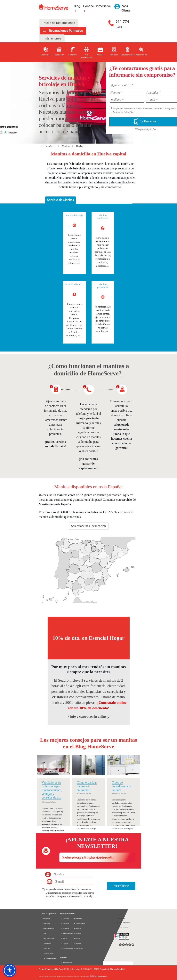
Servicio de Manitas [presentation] (60, 200)
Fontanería (46, 918)
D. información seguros (49, 958)
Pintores (77, 938)
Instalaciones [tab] (52, 38)
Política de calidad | (85, 977)
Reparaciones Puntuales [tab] (65, 31)
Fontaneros (65, 928)
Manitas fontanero (103, 217)
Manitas (66, 146)
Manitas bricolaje (74, 215)
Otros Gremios (78, 948)
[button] (10, 970)
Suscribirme (121, 886)
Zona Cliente (121, 918)
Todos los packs (48, 953)
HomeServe (50, 146)
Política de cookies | (63, 977)
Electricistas (65, 918)
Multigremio (47, 943)
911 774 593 (122, 24)
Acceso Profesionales (123, 923)
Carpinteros (78, 918)
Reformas (77, 943)
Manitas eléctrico (74, 284)
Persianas (65, 943)
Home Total (46, 948)
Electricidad (47, 923)
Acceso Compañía (122, 927)
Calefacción (65, 923)
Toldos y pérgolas (79, 923)
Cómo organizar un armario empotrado (87, 786)
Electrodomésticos (48, 928)
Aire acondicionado (48, 938)
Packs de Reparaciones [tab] (59, 23)
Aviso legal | (42, 977)
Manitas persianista (103, 286)
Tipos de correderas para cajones (122, 786)
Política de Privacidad (124, 112)
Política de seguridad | (74, 977)
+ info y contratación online (88, 717)
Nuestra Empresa (67, 962)
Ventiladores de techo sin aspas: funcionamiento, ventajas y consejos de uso (52, 790)
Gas (44, 933)
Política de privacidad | (51, 977)
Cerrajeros (77, 928)
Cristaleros (77, 933)
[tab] (60, 200)
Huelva (80, 146)
